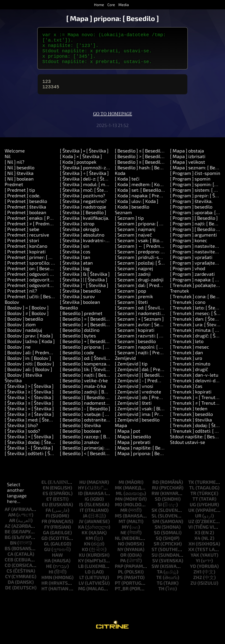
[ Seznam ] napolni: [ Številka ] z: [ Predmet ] (161, 354)
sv (155, 568)
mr (124, 517)
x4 (197, 545)
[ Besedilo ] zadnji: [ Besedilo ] (91, 399)
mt (122, 529)
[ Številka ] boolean (80, 309)
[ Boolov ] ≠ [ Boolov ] (27, 321)
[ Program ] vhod (188, 276)
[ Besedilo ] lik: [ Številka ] (87, 377)
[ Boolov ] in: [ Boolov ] (28, 365)
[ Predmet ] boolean (25, 220)
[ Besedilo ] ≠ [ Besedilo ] (85, 332)
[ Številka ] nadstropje (83, 214)
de (8, 595)
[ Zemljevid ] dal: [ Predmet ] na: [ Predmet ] (160, 377)
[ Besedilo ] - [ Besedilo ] (85, 416)
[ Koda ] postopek (78, 169)
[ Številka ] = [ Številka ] (29, 416)
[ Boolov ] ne (18, 354)
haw (57, 562)
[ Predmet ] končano (26, 253)
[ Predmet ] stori (22, 248)
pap (119, 573)
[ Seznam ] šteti (131, 309)
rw (155, 501)
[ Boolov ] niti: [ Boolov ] (29, 371)
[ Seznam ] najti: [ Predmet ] (144, 360)
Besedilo (69, 315)
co (8, 573)
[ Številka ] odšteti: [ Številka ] (36, 461)
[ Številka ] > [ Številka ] (29, 393)
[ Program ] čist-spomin (195, 180)
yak (195, 562)
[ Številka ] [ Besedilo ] (83, 220)
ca (10, 561)
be (8, 539)
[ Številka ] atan (76, 270)
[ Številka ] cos (75, 259)
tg (160, 590)
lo (88, 579)
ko (85, 557)
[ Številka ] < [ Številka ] (29, 405)
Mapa (121, 433)
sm (156, 529)
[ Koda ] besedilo (132, 214)
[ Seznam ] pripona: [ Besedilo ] (147, 231)
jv (81, 529)
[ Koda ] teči (127, 186)
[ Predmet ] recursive (27, 242)
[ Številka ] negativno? (83, 209)
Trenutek (180, 298)
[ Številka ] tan (75, 265)
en (46, 495)
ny (120, 557)
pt (118, 590)
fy (47, 534)
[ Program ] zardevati (192, 281)
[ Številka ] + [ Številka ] (29, 444)
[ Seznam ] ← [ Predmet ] (141, 253)
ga (46, 540)
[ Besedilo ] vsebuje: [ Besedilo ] (93, 421)
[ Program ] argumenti (193, 242)
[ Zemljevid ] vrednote (138, 399)
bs (8, 556)
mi (121, 489)
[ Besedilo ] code (77, 360)
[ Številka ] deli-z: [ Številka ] (90, 186)
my (125, 534)
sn (158, 534)
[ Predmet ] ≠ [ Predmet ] (31, 231)
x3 (197, 540)
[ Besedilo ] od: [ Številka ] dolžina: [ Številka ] (107, 365)
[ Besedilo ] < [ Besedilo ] (85, 461)
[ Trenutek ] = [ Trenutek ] (196, 405)
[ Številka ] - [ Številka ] (29, 455)
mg (82, 596)
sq (159, 545)
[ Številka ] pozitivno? (82, 203)
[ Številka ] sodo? (22, 438)
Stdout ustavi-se (188, 449)
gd (45, 545)
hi (51, 579)
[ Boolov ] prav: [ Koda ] (29, 343)
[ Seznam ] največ (133, 242)
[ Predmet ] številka (25, 214)
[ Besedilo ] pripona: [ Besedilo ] (93, 354)
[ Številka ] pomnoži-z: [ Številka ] (95, 175)
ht (44, 596)
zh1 (198, 579)
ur (198, 523)
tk (191, 489)
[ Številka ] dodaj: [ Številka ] (34, 449)
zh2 (198, 585)
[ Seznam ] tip (129, 225)
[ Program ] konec (189, 248)
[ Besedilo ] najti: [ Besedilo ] (89, 382)
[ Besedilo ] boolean (80, 438)
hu (83, 489)
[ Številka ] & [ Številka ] (85, 281)
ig (87, 506)
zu (193, 590)
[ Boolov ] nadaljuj (23, 337)
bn (13, 550)
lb (81, 573)
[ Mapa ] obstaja (187, 158)
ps (120, 585)
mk (118, 495)
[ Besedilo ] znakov (80, 449)
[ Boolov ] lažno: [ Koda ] (30, 349)
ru (155, 495)
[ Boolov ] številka (23, 382)
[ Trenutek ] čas (186, 393)
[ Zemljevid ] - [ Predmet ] (142, 388)
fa (48, 517)
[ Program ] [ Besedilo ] (194, 225)
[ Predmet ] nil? (21, 298)
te (159, 585)
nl (118, 545)
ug (193, 512)
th (161, 596)
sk (154, 517)
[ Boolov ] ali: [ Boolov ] (28, 377)
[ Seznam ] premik (134, 304)
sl (154, 523)
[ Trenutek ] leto (187, 349)
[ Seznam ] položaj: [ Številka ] (146, 270)
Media (124, 5)
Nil (8, 164)
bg (8, 545)
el (44, 489)
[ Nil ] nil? (15, 169)
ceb (9, 567)
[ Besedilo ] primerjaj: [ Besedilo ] (94, 455)
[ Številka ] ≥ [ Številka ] (29, 399)
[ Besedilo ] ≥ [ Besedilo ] (140, 169)
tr (193, 501)
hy (81, 495)
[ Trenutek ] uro (186, 365)
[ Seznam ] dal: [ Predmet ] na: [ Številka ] (158, 293)
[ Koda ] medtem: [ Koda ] (141, 192)
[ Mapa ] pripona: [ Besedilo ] (145, 461)
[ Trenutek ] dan (187, 360)
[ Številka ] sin (75, 253)
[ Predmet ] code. (23, 203)
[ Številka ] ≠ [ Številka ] (29, 421)
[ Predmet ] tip (20, 197)
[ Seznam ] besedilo (135, 349)
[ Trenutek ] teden (189, 416)
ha (48, 568)
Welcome (15, 158)
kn (87, 551)
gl (47, 551)
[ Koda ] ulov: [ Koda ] (137, 209)
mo (119, 512)
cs (9, 578)
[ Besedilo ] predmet (81, 321)
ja (85, 523)
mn (119, 506)
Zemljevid (125, 365)
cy (8, 584)
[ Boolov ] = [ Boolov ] (27, 315)
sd (158, 506)
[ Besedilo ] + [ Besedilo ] (85, 349)
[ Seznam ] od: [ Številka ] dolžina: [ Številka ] (161, 315)
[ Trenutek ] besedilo (191, 421)
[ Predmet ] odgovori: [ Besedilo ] (39, 281)
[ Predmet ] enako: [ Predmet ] (36, 225)
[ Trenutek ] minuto (190, 371)
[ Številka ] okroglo (79, 237)
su (155, 562)
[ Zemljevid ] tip (131, 371)
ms (118, 523)
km (89, 545)
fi (48, 523)
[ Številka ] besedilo (80, 298)
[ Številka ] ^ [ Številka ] (84, 293)
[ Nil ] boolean (19, 186)
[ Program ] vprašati (191, 265)
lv (81, 590)
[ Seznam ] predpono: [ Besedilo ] (149, 259)
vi (191, 534)
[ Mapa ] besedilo (133, 444)
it (82, 517)
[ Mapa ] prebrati (133, 449)
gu (47, 557)
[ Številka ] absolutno (82, 242)
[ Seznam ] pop (131, 298)
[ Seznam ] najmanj (135, 237)
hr (45, 590)
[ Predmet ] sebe (22, 237)
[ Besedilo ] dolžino (80, 337)
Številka (13, 388)
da (11, 589)
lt (82, 585)
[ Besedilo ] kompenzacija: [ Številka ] (99, 371)
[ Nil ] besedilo (20, 175)
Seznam (123, 220)
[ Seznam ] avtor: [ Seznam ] (144, 332)
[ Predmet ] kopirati (25, 259)
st (154, 557)
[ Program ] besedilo (191, 214)
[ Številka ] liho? (21, 433)
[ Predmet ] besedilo (26, 209)
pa (123, 568)
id (80, 501)
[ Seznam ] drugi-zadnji (139, 287)
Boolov (12, 309)
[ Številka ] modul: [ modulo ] (90, 192)
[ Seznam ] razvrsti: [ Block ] (144, 343)
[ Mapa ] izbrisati (188, 164)
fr (44, 529)
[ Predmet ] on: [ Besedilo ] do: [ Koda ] (44, 276)
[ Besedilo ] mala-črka (83, 393)
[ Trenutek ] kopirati (191, 399)
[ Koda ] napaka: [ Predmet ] (144, 203)
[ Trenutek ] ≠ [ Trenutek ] (196, 410)
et (49, 506)
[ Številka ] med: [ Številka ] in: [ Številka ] (48, 427)
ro (156, 489)
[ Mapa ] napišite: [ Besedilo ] (145, 455)
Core (111, 5)
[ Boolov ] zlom (20, 332)
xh (192, 551)
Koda (120, 180)
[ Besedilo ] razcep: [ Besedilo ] (92, 444)
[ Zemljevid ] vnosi (134, 393)
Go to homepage (113, 121)
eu (45, 512)
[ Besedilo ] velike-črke (84, 388)
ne (123, 540)
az (8, 533)
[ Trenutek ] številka (191, 427)
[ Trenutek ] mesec (190, 354)
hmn (47, 585)
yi (198, 568)
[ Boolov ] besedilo (24, 326)
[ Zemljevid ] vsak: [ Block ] (143, 416)
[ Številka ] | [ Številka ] (84, 287)
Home (99, 5)
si (160, 512)
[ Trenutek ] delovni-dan (195, 388)
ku (82, 562)
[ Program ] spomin (190, 186)
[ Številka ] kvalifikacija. (85, 225)
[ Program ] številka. (191, 209)
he (49, 573)
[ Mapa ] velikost (188, 169)
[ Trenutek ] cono (188, 309)
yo (193, 573)
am (12, 522)
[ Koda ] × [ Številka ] (81, 164)
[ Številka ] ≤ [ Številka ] (29, 410)
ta (160, 579)
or (123, 562)
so (157, 540)
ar (12, 528)
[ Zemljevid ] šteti (133, 410)
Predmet (14, 192)
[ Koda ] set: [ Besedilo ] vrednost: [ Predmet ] (162, 197)
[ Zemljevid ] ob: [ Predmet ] (144, 405)
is (81, 512)
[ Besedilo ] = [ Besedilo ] (85, 326)
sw (155, 573)
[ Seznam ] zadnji (133, 281)
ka (81, 534)
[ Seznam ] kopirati (135, 337)
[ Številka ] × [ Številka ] (84, 158)
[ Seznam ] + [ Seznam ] (139, 326)
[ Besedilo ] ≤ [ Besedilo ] (140, 158)
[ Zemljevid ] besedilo (137, 427)
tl (192, 495)
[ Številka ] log (75, 276)
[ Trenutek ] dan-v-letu (194, 382)
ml (119, 501)
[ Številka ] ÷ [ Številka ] (84, 180)
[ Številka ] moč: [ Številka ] (88, 197)
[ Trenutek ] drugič (189, 377)
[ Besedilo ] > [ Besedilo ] (140, 164)
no (121, 551)
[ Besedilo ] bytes (78, 343)
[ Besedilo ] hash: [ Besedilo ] (145, 175)
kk (85, 540)
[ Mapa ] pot (128, 438)
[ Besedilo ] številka (80, 433)
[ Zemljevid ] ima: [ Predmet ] (145, 421)
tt (195, 506)
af (7, 517)
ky (81, 568)
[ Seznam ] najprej (134, 276)
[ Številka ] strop (77, 231)
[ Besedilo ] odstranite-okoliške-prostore (103, 427)
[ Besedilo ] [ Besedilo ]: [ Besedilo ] (96, 405)
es (45, 501)
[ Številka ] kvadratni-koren (89, 248)
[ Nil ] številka (19, 180)
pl (121, 579)
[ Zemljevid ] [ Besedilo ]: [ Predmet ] (153, 382)
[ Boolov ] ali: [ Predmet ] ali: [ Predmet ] (46, 360)
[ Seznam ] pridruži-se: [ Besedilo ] (151, 265)
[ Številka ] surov (77, 304)
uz (191, 529)
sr (157, 551)
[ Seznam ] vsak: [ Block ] (141, 248)
